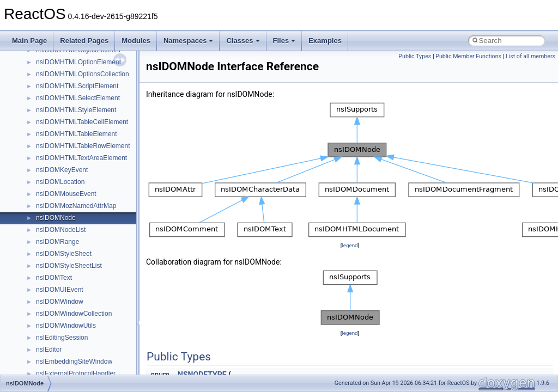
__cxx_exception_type (68, 86)
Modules (136, 41)
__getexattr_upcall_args (71, 350)
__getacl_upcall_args (67, 326)
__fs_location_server (66, 278)
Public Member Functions (468, 56)
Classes (243, 41)
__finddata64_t (57, 254)
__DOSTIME (54, 194)
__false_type (54, 230)
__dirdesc (50, 170)
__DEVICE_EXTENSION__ (76, 158)
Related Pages (84, 41)
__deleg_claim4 (59, 146)
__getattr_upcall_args (67, 338)
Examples (325, 41)
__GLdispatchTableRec (70, 362)
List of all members (530, 56)
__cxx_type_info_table (68, 122)
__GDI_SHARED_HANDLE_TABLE (88, 302)
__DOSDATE (55, 182)
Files (284, 41)
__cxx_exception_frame (71, 74)
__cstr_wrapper (59, 62)
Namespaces (189, 41)
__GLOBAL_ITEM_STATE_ (76, 373)
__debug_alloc (57, 134)
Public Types (415, 56)
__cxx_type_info (60, 110)
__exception (54, 206)
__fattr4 (47, 242)
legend (350, 245)
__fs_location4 (57, 266)
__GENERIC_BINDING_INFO (80, 314)
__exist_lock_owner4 (66, 218)
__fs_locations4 (59, 290)
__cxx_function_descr (68, 98)
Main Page (29, 41)
